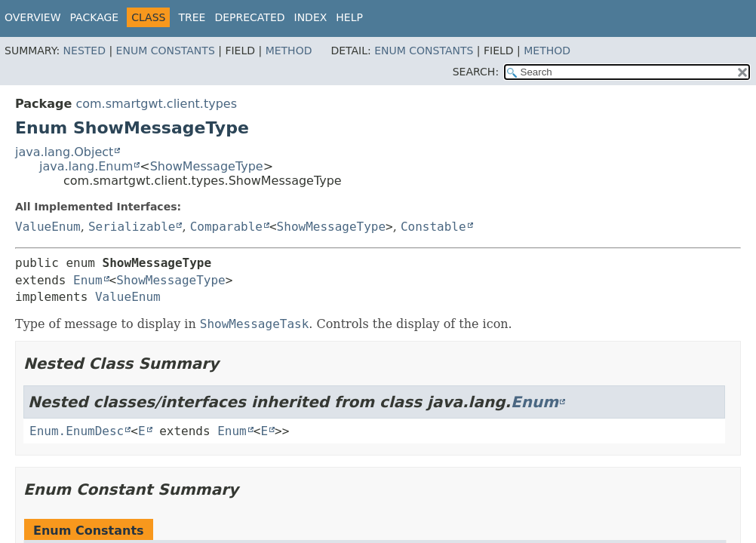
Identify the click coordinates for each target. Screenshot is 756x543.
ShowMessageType (207, 166)
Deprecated (249, 17)
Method (289, 51)
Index (311, 17)
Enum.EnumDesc (77, 431)
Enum (88, 280)
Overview (33, 17)
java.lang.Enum (86, 166)
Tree (192, 17)
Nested (85, 51)
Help (349, 17)
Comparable (226, 227)
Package (95, 17)
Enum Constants (166, 51)
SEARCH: (476, 72)
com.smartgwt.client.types (156, 104)
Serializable (132, 227)
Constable (433, 227)
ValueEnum (48, 227)
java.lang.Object (64, 152)
